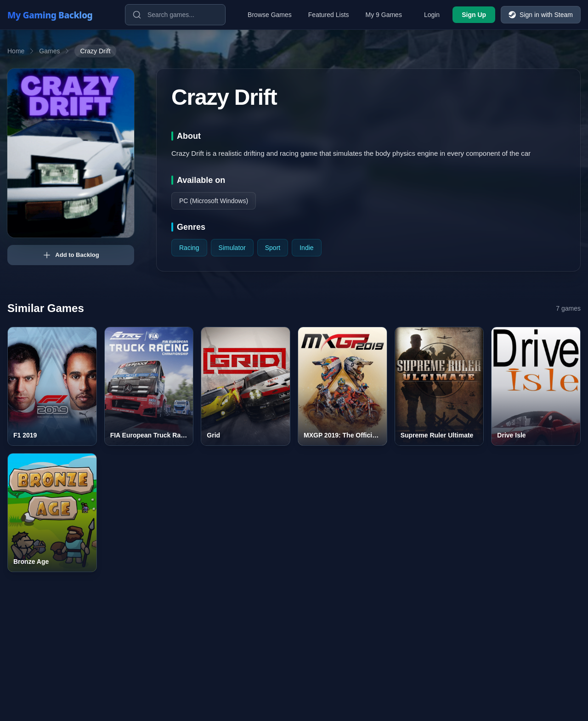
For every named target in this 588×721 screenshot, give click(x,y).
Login (432, 15)
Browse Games (270, 15)
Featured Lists (329, 15)
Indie (306, 248)
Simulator (232, 248)
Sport (273, 248)
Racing (189, 248)
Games (49, 51)
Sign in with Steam (541, 15)
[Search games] (175, 15)
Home (16, 51)
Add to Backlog (71, 255)
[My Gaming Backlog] (59, 15)
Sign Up (474, 15)
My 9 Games (384, 15)
